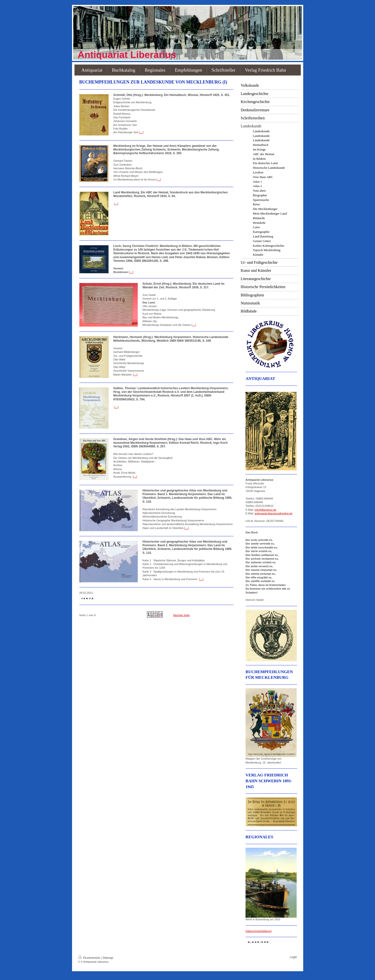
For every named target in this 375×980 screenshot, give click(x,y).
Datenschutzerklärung (259, 931)
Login (293, 957)
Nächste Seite (181, 615)
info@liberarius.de (265, 510)
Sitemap (108, 958)
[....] (141, 132)
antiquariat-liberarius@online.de (273, 513)
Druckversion (90, 958)
